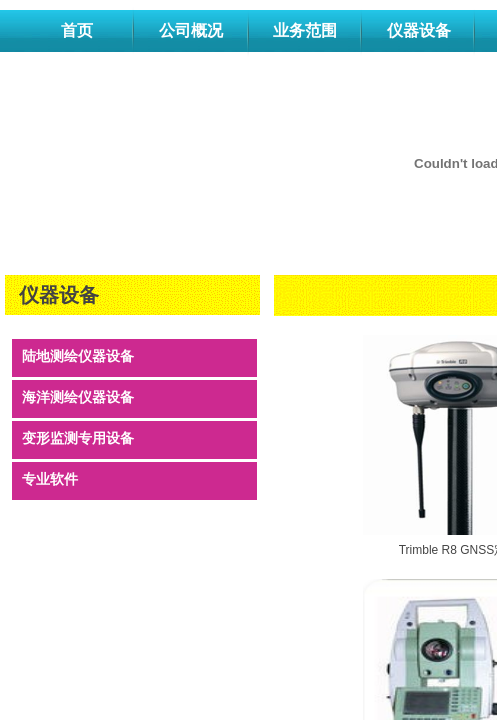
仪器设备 (419, 30)
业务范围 (305, 30)
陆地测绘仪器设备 (78, 356)
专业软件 (50, 479)
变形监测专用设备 (78, 438)
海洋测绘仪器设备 (78, 397)
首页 (77, 30)
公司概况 (191, 30)
